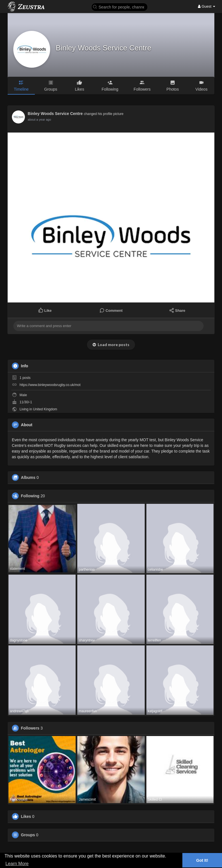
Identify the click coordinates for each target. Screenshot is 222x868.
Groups (28, 835)
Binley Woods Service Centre (104, 48)
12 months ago (38, 120)
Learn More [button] (17, 864)
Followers (30, 728)
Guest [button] (207, 6)
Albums (28, 477)
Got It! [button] (202, 860)
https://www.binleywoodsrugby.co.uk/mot (50, 385)
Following (30, 496)
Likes (26, 816)
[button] (119, 7)
